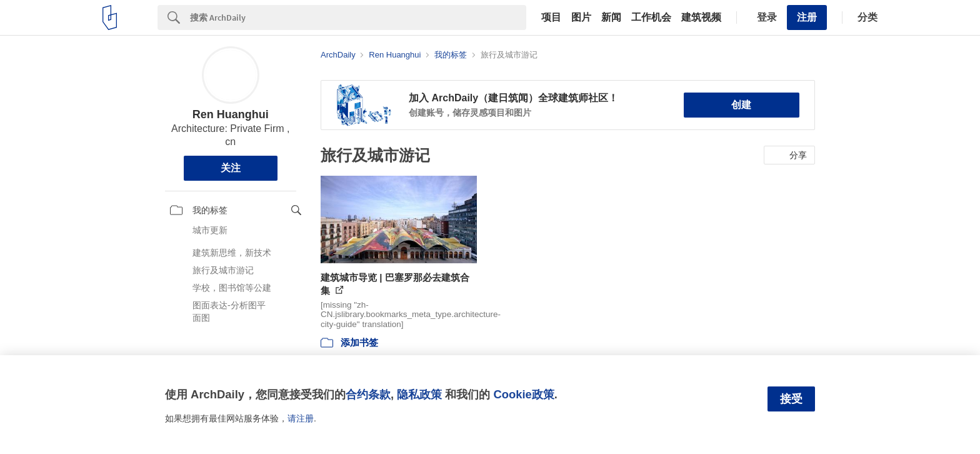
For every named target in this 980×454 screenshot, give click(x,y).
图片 (581, 18)
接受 (791, 399)
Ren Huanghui (231, 114)
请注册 (301, 418)
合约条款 (368, 394)
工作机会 (651, 18)
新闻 (611, 18)
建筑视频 (701, 18)
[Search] (358, 18)
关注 (231, 168)
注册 (807, 17)
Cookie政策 (523, 394)
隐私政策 (419, 394)
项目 (551, 18)
